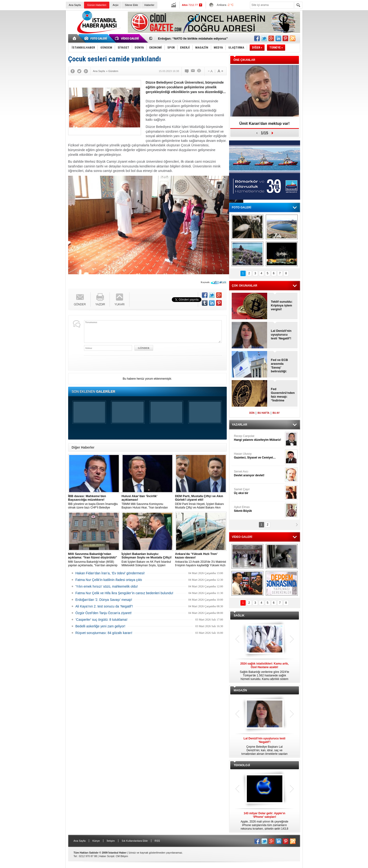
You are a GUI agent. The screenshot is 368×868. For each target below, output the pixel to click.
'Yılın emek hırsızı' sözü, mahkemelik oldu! (107, 586)
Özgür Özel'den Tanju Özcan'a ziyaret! (104, 613)
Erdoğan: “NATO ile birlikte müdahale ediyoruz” (193, 38)
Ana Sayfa (75, 5)
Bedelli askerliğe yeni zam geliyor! (100, 626)
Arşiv (115, 5)
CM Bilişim (122, 856)
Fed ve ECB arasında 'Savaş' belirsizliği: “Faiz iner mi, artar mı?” (281, 366)
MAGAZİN (240, 690)
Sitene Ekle (131, 5)
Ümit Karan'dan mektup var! (264, 124)
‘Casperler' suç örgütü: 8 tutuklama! (102, 620)
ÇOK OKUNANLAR (245, 286)
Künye (96, 841)
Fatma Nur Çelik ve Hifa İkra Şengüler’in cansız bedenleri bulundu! (124, 593)
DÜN (252, 413)
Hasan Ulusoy (259, 456)
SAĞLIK (239, 616)
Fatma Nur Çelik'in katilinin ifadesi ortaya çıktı (109, 580)
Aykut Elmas (259, 509)
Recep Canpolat (259, 438)
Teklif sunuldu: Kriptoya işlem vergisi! (282, 305)
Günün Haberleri (97, 5)
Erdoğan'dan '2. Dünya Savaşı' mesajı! (104, 600)
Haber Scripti (107, 856)
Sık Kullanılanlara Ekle (135, 841)
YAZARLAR (240, 425)
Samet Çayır (259, 491)
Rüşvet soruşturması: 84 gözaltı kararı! (104, 633)
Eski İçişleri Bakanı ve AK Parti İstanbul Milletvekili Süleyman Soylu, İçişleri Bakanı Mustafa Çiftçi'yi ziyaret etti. (147, 560)
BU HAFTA (263, 413)
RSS (157, 841)
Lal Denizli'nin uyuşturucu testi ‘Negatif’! (281, 335)
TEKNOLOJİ (242, 765)
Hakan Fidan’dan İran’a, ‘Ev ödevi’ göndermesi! (110, 573)
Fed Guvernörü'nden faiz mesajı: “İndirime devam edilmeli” (283, 395)
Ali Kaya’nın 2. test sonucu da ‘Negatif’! (104, 606)
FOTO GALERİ (242, 207)
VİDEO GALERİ (242, 537)
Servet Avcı (259, 474)
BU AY (276, 413)
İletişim (111, 841)
